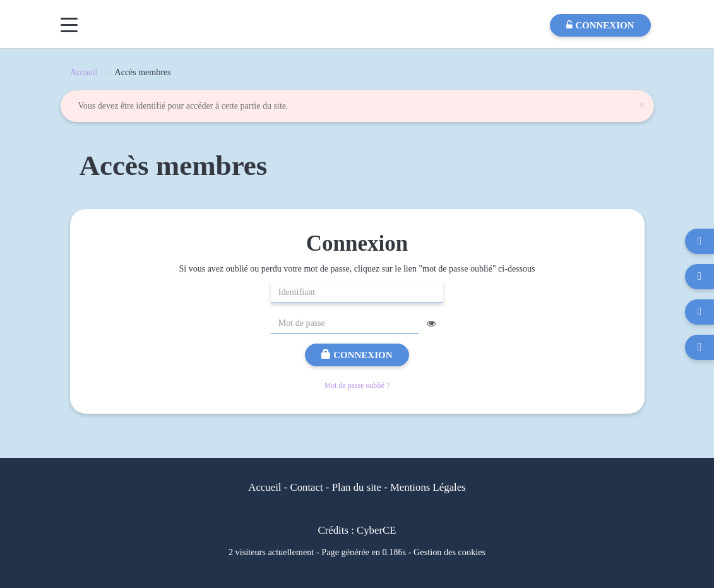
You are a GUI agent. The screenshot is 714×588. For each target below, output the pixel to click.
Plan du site (357, 487)
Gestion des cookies (449, 552)
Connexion (357, 355)
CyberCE (376, 530)
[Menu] (69, 25)
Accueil (84, 72)
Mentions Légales (428, 487)
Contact (306, 487)
